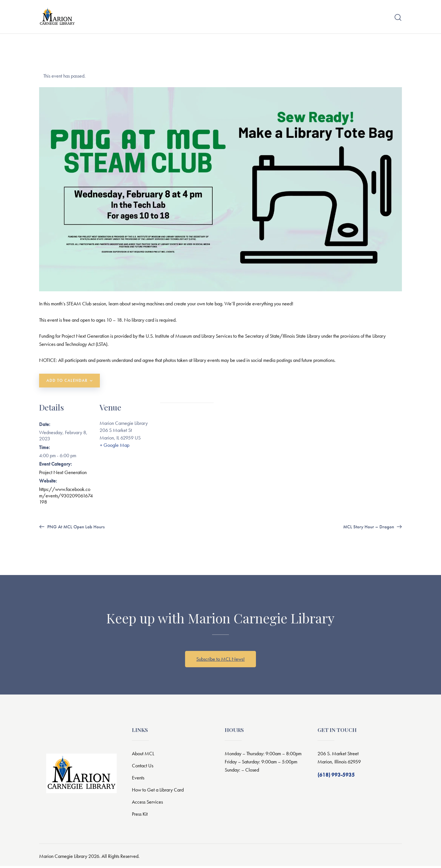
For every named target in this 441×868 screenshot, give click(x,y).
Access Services (148, 804)
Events (138, 780)
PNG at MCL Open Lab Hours (77, 528)
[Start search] (398, 19)
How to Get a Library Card (160, 792)
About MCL (144, 755)
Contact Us (143, 767)
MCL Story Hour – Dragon (368, 528)
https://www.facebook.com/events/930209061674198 (66, 498)
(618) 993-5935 (336, 777)
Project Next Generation (63, 474)
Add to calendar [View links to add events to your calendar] (67, 383)
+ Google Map (114, 448)
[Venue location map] (187, 437)
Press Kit (140, 816)
